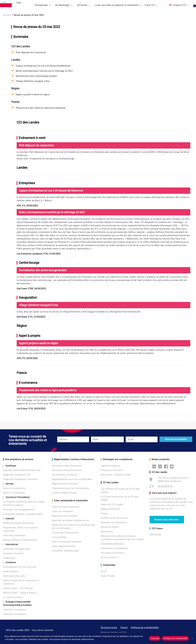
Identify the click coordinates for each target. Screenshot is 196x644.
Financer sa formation (112, 470)
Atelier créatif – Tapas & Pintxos (20, 593)
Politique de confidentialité (145, 627)
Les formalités (59, 537)
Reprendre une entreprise (65, 516)
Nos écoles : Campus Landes (116, 475)
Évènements (107, 531)
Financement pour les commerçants (71, 488)
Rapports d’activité (110, 509)
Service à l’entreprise (14, 493)
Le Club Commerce (13, 597)
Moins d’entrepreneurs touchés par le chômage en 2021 (44, 71)
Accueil (7, 15)
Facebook (167, 466)
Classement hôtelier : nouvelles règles (23, 514)
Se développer (64, 5)
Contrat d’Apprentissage (64, 493)
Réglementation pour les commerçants (72, 479)
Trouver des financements (65, 533)
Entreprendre (43, 5)
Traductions (9, 558)
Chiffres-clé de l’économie (114, 518)
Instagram (161, 466)
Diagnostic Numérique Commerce (21, 479)
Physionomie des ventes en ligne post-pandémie (41, 108)
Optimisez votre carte (14, 576)
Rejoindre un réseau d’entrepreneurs (70, 520)
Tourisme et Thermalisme (18, 497)
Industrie (10, 519)
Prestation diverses (13, 553)
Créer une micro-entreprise (66, 507)
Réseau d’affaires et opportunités (20, 540)
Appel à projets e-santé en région (33, 94)
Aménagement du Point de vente (20, 567)
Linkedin (155, 466)
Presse (104, 513)
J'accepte (155, 638)
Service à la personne (14, 488)
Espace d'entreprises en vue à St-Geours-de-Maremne (43, 66)
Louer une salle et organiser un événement (118, 5)
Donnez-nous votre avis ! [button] (167, 520)
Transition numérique (14, 535)
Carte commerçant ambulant (67, 542)
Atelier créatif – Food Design (18, 588)
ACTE (104, 571)
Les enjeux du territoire (113, 553)
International (12, 544)
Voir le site (155, 534)
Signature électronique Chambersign (22, 470)
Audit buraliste (11, 571)
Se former (84, 5)
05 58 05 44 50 (165, 486)
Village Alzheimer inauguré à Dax (33, 81)
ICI (73, 159)
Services (10, 484)
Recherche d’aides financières (19, 523)
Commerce (11, 562)
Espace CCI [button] (181, 5)
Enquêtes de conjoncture (114, 522)
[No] (192, 638)
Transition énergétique (15, 614)
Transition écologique (14, 610)
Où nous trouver (109, 627)
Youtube (172, 466)
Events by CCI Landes (112, 504)
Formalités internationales (17, 549)
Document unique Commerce (67, 470)
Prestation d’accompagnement (19, 510)
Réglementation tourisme (65, 484)
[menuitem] (43, 5)
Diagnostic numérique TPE (17, 475)
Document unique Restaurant (67, 466)
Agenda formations (111, 466)
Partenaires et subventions (115, 548)
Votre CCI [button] (151, 5)
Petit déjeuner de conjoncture (31, 52)
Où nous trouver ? (110, 557)
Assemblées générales (112, 544)
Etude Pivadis (108, 576)
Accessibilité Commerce (65, 475)
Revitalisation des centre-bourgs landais (36, 76)
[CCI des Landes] (18, 5)
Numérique (11, 466)
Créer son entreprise (62, 511)
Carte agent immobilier (64, 546)
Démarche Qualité (110, 527)
